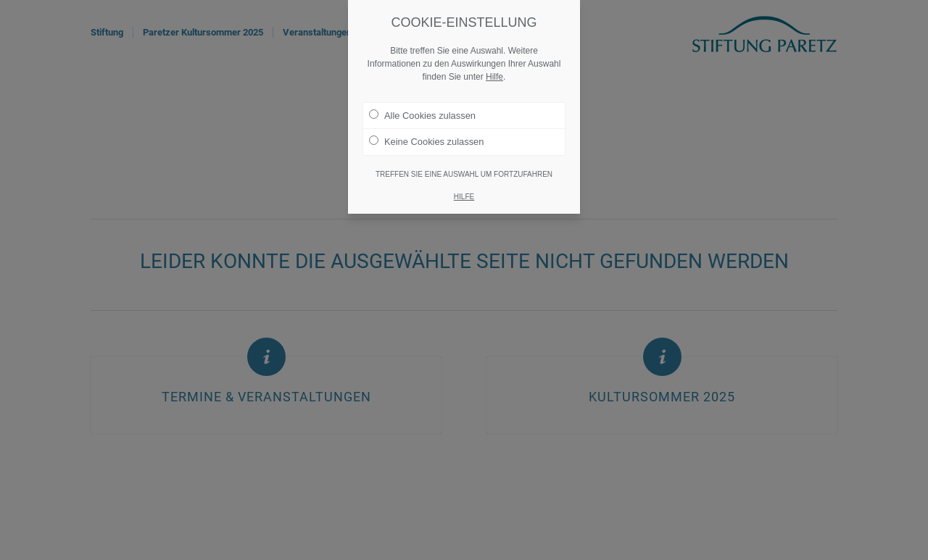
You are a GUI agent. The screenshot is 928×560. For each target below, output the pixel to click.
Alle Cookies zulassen (422, 114)
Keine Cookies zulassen (426, 141)
